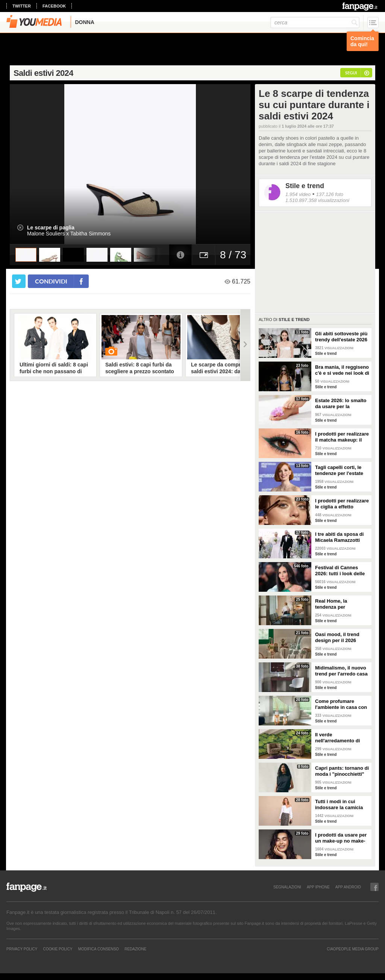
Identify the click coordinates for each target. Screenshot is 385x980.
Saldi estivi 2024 (43, 73)
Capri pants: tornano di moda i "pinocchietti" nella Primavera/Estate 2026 (342, 771)
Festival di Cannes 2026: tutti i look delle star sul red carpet (340, 571)
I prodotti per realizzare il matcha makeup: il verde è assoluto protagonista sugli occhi (342, 437)
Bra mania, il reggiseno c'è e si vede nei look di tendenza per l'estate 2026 (342, 370)
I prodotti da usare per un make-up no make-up (341, 838)
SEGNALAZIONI (287, 887)
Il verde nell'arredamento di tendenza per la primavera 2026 (337, 738)
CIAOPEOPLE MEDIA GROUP (353, 949)
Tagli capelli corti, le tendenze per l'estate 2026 (339, 470)
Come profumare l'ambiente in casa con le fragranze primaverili (342, 704)
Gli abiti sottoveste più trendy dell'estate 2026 (341, 337)
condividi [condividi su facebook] (51, 281)
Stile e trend (305, 186)
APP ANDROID (348, 887)
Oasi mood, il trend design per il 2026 (337, 637)
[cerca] (315, 23)
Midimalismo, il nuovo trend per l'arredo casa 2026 (341, 671)
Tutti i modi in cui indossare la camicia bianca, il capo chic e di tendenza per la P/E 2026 (340, 805)
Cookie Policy (58, 949)
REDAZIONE (135, 949)
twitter (22, 6)
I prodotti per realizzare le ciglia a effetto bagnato (342, 504)
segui (351, 73)
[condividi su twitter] (19, 281)
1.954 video (298, 194)
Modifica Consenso (99, 949)
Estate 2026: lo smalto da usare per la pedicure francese (341, 404)
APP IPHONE (318, 887)
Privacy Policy (22, 949)
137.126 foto (330, 194)
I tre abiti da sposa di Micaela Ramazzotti (339, 537)
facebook (54, 6)
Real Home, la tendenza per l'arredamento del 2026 (341, 604)
